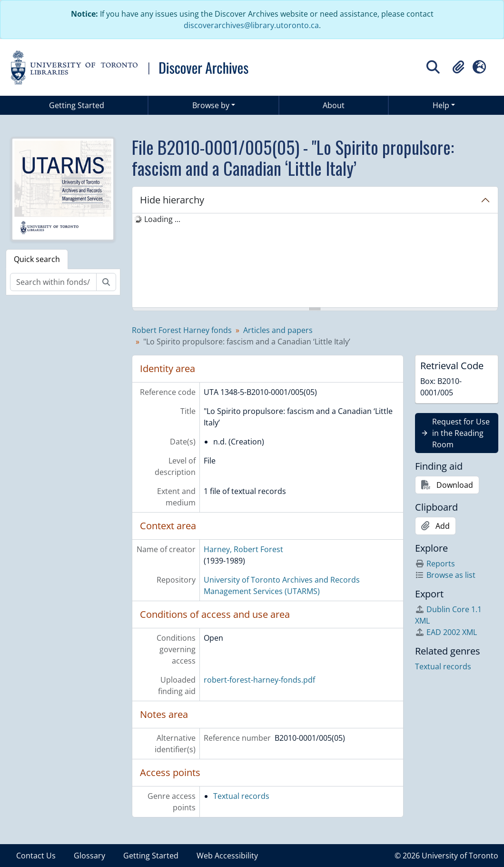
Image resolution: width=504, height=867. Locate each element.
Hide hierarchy (172, 200)
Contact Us (36, 856)
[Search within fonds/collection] (53, 282)
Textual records (241, 796)
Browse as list (445, 575)
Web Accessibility (227, 856)
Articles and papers (278, 330)
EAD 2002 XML (446, 632)
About (334, 105)
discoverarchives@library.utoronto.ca (251, 25)
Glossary (89, 856)
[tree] (315, 261)
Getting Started (77, 105)
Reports (435, 564)
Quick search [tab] (37, 259)
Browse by (211, 105)
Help (441, 105)
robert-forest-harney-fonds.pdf (259, 680)
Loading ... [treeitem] (162, 219)
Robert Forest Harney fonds (182, 330)
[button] (458, 67)
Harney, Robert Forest (243, 549)
